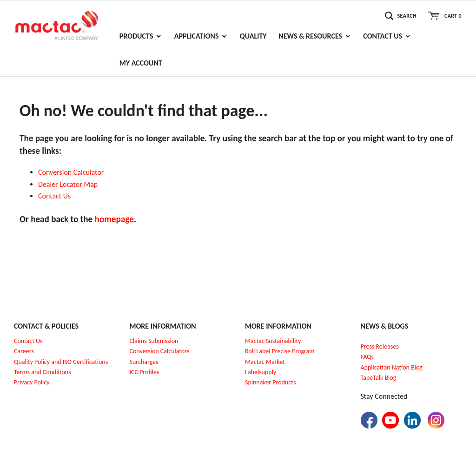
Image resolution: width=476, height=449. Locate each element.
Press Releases (380, 347)
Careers (24, 351)
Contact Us (28, 341)
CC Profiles (145, 372)
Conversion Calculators (160, 351)
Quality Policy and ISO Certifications (61, 362)
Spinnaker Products (270, 382)
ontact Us (57, 196)
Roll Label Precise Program (280, 351)
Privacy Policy (32, 382)
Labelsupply (261, 372)
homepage (114, 219)
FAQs (367, 357)
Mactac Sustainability (273, 341)
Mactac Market (265, 362)
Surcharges (144, 362)
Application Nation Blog (392, 367)
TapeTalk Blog (379, 378)
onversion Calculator (73, 172)
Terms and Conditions (43, 372)
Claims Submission (154, 341)
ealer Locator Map (70, 184)
